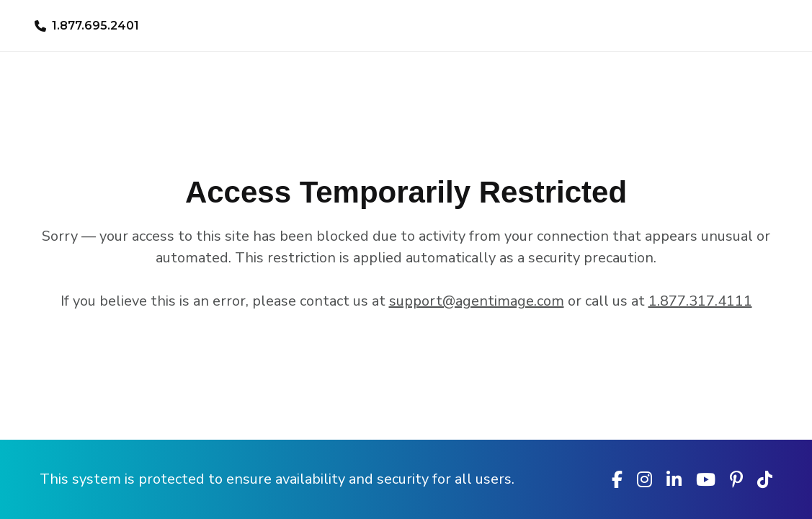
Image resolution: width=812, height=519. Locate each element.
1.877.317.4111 (700, 301)
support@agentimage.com (477, 301)
